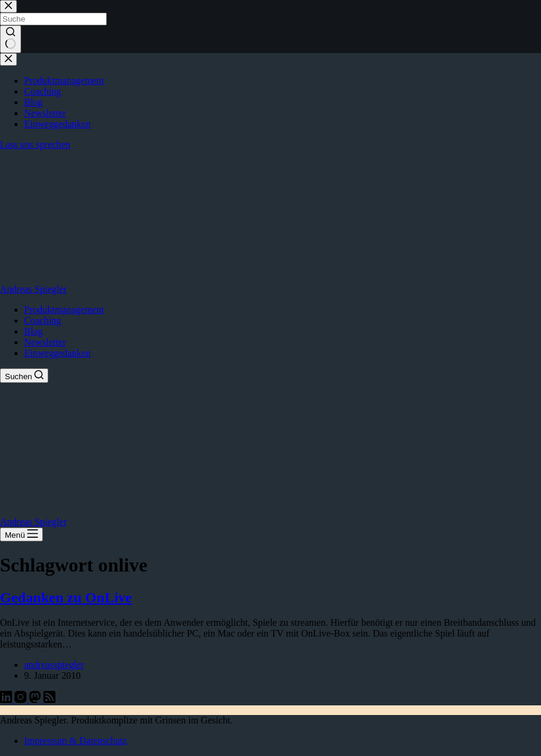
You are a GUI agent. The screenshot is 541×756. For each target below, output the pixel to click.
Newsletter (45, 342)
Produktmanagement (64, 310)
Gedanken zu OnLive (66, 597)
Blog (33, 331)
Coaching (43, 320)
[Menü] (21, 534)
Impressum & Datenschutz (76, 741)
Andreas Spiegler (33, 289)
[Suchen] (24, 376)
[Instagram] (22, 700)
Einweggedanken (57, 353)
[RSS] (49, 700)
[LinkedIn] (7, 700)
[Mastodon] (36, 700)
